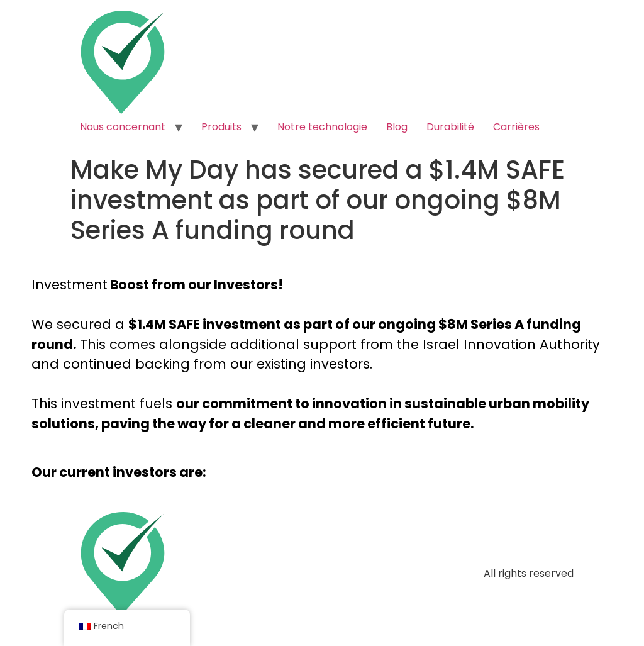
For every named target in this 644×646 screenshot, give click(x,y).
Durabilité (450, 127)
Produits (221, 127)
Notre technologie (322, 127)
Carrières (516, 127)
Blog (397, 127)
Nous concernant (123, 127)
